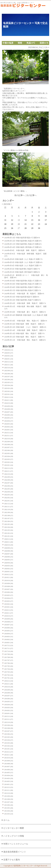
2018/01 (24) (9, 642)
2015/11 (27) (9, 719)
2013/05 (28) (9, 808)
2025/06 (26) (9, 379)
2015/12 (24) (9, 716)
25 (5, 228)
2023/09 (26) (9, 442)
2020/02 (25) (9, 569)
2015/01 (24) (9, 749)
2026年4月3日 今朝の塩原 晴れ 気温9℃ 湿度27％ (22, 269)
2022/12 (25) (9, 468)
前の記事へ (20, 195)
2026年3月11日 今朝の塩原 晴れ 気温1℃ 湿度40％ (25, 340)
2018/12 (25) (9, 610)
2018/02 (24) (9, 639)
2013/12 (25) (9, 787)
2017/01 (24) (9, 678)
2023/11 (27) (9, 436)
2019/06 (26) (9, 592)
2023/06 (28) (9, 450)
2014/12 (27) (9, 752)
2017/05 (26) (9, 666)
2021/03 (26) (9, 530)
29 (32, 228)
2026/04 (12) (9, 350)
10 (46, 216)
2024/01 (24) (9, 430)
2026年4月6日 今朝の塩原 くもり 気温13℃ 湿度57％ (23, 259)
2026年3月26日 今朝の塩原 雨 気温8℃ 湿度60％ (24, 294)
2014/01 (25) (9, 784)
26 (12, 228)
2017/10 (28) (9, 651)
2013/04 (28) (9, 811)
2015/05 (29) (9, 737)
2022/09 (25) (9, 477)
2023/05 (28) (9, 453)
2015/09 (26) (9, 725)
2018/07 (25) (9, 625)
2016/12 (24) (9, 681)
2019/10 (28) (9, 580)
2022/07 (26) (9, 483)
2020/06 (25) (9, 557)
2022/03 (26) (9, 495)
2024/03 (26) (9, 424)
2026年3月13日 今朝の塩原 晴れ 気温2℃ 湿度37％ (24, 333)
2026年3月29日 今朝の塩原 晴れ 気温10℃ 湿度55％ (23, 284)
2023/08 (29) (9, 444)
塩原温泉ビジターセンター (24, 866)
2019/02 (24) (9, 604)
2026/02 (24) (9, 356)
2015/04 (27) (9, 740)
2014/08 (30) (9, 764)
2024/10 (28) (9, 403)
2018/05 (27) (9, 631)
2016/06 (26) (9, 699)
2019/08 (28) (9, 586)
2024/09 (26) (9, 406)
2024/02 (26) (9, 427)
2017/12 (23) (9, 645)
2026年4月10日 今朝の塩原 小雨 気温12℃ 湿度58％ (23, 247)
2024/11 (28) (9, 400)
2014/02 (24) (9, 781)
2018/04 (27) (9, 634)
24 (46, 224)
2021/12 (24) (9, 504)
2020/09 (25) (9, 548)
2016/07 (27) (9, 696)
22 (32, 224)
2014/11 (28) (9, 755)
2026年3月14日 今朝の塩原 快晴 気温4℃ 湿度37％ (25, 330)
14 (25, 220)
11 (5, 220)
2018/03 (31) (9, 637)
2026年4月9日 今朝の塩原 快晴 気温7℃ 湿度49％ (25, 250)
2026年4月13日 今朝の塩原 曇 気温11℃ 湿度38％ (22, 238)
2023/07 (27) (9, 447)
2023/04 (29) (9, 456)
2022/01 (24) (9, 501)
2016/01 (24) (9, 713)
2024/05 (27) (9, 418)
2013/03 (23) (9, 814)
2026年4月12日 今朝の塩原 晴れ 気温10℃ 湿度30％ (23, 241)
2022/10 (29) (9, 474)
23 (39, 224)
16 (39, 220)
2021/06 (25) (9, 521)
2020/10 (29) (9, 545)
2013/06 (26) (9, 805)
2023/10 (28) (9, 439)
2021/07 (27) (9, 518)
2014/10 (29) (9, 758)
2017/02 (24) (9, 675)
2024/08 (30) (9, 409)
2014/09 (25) (9, 761)
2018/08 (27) (9, 622)
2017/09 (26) (9, 654)
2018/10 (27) (9, 616)
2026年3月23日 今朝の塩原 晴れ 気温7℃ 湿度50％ (23, 300)
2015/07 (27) (9, 731)
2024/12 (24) (9, 397)
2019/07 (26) (9, 589)
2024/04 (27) (9, 421)
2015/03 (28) (9, 743)
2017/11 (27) (9, 648)
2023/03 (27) (9, 459)
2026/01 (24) (9, 359)
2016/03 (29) (9, 707)
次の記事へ (31, 195)
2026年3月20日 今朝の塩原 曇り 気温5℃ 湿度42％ (25, 312)
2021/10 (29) (9, 509)
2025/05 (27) (9, 382)
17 (46, 220)
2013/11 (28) (9, 790)
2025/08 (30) (9, 374)
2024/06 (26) (9, 415)
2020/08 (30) (9, 551)
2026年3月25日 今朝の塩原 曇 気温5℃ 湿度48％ (22, 297)
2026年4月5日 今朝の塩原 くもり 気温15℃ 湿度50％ (23, 262)
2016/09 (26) (9, 690)
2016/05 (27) (9, 701)
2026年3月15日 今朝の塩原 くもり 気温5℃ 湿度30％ (25, 327)
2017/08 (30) (9, 657)
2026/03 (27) (9, 353)
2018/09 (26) (9, 619)
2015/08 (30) (9, 728)
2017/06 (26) (9, 663)
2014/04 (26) (9, 775)
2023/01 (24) (9, 465)
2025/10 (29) (9, 368)
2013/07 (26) (9, 802)
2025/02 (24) (9, 391)
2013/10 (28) (9, 793)
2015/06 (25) (9, 734)
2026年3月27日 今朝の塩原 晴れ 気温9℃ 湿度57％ (23, 290)
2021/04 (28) (9, 527)
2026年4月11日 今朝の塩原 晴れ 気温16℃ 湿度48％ (23, 244)
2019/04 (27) (9, 598)
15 (32, 220)
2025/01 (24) (9, 394)
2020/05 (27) (9, 560)
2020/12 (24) (9, 539)
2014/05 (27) (9, 772)
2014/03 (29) (9, 778)
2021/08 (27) (9, 515)
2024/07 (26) (9, 412)
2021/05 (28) (9, 524)
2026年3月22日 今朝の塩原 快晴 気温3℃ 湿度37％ (25, 303)
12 (12, 220)
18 (5, 224)
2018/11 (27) (9, 613)
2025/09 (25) (9, 371)
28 (25, 228)
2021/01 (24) (9, 536)
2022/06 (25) (9, 486)
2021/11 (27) (9, 507)
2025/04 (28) (9, 385)
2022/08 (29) (9, 480)
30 (39, 228)
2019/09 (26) (9, 583)
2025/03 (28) (9, 388)
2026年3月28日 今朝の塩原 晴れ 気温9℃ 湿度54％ (23, 287)
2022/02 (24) (9, 498)
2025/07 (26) (9, 377)
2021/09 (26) (9, 512)
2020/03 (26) (9, 566)
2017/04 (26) (9, 669)
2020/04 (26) (9, 563)
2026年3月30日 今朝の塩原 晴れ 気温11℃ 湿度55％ (23, 281)
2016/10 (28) (9, 687)
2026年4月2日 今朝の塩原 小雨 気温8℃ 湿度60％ (22, 272)
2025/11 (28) (9, 365)
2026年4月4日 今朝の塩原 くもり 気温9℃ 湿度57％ (23, 266)
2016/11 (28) (9, 684)
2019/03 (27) (9, 601)
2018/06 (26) (9, 628)
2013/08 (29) (9, 799)
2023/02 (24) (9, 462)
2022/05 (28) (9, 489)
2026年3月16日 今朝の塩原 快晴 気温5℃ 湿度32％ (24, 324)
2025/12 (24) (9, 362)
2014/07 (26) (9, 766)
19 (12, 224)
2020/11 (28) (9, 542)
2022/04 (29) (9, 492)
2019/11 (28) (9, 577)
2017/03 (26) (9, 672)
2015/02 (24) (9, 746)
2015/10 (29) (9, 722)
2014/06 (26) (9, 770)
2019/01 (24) (9, 607)
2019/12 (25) (9, 574)
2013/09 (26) (9, 796)
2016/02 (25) (9, 710)
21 (25, 224)
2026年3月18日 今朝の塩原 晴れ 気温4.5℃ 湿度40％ (26, 321)
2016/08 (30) (9, 693)
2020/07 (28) (9, 554)
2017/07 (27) (9, 660)
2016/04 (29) (9, 705)
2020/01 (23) (9, 572)
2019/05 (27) (9, 595)
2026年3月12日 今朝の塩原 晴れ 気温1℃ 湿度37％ (24, 337)
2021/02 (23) (9, 533)
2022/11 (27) (9, 471)
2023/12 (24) (9, 433)
